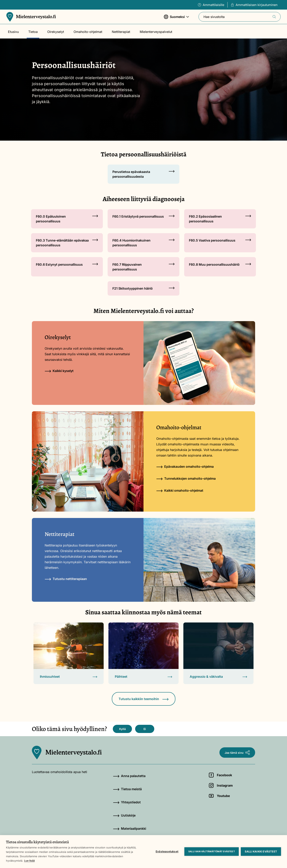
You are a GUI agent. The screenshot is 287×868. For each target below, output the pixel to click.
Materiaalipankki (130, 829)
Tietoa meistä (127, 789)
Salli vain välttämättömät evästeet (212, 851)
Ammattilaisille (211, 5)
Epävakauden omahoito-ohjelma (185, 467)
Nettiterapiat (121, 32)
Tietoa (33, 32)
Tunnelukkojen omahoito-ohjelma (186, 478)
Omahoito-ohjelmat (88, 32)
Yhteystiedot (127, 802)
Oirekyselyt (56, 32)
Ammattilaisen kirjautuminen (254, 5)
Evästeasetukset (167, 851)
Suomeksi (176, 19)
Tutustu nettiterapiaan (66, 579)
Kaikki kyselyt (59, 371)
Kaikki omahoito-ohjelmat (180, 490)
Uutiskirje (124, 815)
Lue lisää (29, 861)
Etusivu (13, 32)
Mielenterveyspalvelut (156, 32)
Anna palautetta (129, 776)
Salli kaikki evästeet (261, 851)
